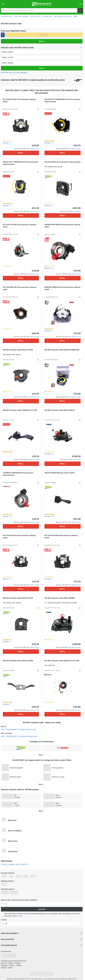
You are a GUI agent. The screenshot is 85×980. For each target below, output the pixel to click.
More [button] (21, 916)
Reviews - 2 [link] (49, 205)
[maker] (42, 52)
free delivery (77, 211)
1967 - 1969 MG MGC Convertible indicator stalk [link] (19, 736)
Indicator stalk (47, 16)
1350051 (4, 864)
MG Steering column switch (63, 16)
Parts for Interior (36, 16)
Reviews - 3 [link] (49, 143)
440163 (24, 864)
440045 (11, 864)
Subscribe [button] (42, 909)
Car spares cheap (6, 16)
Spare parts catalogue (21, 16)
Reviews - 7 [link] (7, 143)
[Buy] (21, 153)
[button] (80, 10)
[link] (80, 4)
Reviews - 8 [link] (49, 516)
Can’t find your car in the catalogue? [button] (14, 72)
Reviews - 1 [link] (7, 205)
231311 (18, 864)
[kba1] (44, 35)
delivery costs (35, 149)
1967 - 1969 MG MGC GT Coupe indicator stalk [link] (18, 729)
